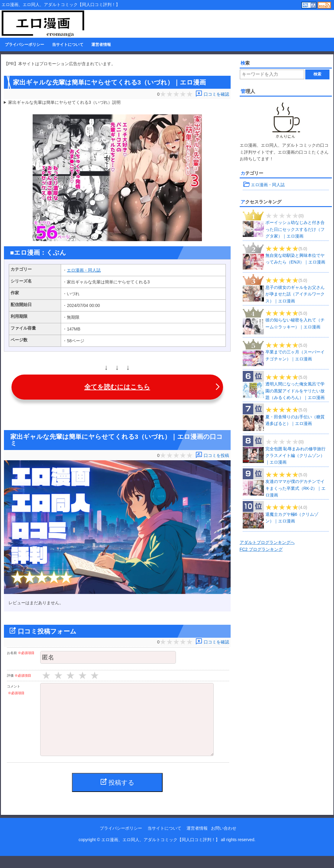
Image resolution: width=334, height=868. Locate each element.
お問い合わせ (224, 840)
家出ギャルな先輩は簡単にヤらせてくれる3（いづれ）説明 (64, 102)
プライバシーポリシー (24, 45)
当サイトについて (68, 45)
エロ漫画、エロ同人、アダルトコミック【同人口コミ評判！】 (161, 852)
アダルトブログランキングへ (267, 542)
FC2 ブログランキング (261, 549)
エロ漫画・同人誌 (84, 270)
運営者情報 (101, 45)
